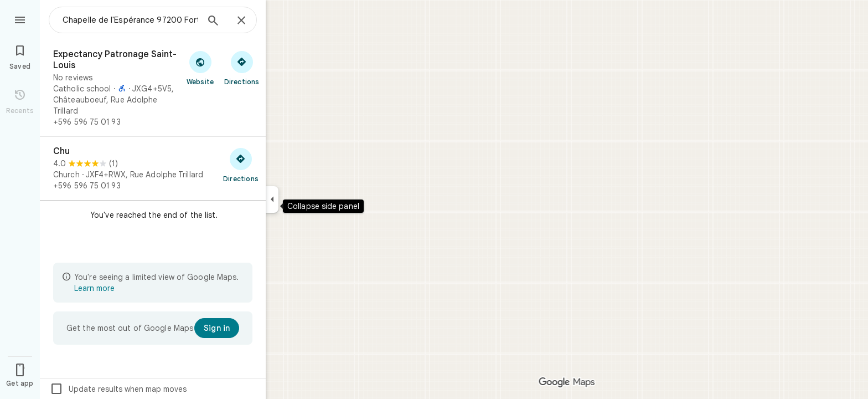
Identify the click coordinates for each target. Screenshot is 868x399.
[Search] (213, 22)
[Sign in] (217, 328)
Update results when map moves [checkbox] (118, 389)
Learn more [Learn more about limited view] (94, 288)
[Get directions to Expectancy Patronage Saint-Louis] (242, 68)
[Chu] (153, 168)
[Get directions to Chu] (241, 165)
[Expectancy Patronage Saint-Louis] (153, 88)
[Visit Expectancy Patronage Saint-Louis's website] (200, 68)
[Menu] (20, 19)
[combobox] (130, 20)
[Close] (241, 21)
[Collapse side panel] (272, 199)
